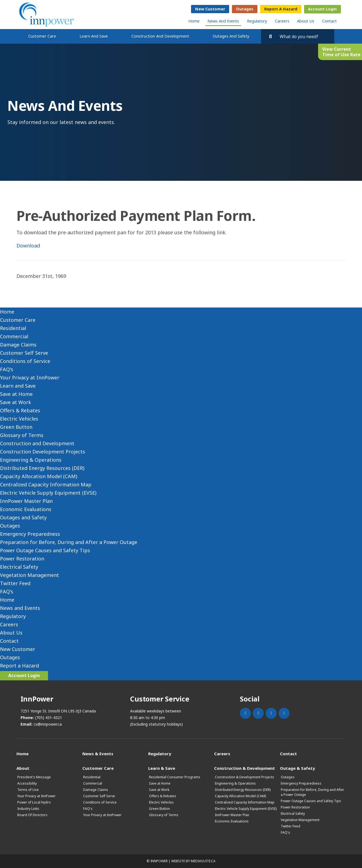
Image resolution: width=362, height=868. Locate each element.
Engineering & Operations (31, 460)
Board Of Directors (32, 815)
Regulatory (257, 21)
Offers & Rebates (20, 410)
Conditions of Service (25, 361)
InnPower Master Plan (26, 501)
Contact (329, 21)
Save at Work (16, 402)
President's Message (34, 777)
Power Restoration (22, 559)
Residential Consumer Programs (175, 777)
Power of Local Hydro (34, 802)
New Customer (210, 9)
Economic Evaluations (26, 509)
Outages (245, 9)
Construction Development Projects (43, 452)
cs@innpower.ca (48, 724)
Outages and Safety (231, 36)
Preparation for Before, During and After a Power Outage (69, 542)
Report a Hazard (281, 9)
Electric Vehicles (19, 419)
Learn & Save (162, 768)
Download (28, 246)
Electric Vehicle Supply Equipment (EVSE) (48, 493)
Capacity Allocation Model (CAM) (39, 476)
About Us (306, 21)
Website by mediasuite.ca (193, 861)
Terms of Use (28, 790)
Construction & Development (245, 768)
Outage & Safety (298, 768)
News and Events (223, 21)
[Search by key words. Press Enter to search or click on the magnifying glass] (305, 36)
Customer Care (42, 36)
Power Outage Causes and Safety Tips (45, 550)
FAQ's (7, 369)
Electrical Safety (19, 567)
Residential (13, 328)
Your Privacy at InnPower (30, 377)
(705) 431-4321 (49, 718)
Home (194, 21)
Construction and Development (160, 36)
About (23, 768)
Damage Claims (18, 345)
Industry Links (28, 809)
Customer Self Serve (24, 353)
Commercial (14, 336)
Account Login (322, 9)
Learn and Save (94, 36)
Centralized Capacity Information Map (46, 484)
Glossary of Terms (22, 435)
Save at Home (16, 394)
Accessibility (27, 783)
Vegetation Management (30, 575)
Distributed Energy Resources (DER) (42, 468)
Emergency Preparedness (30, 534)
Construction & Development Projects (245, 777)
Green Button (16, 427)
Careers (282, 21)
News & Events (98, 753)
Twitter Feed (15, 583)
